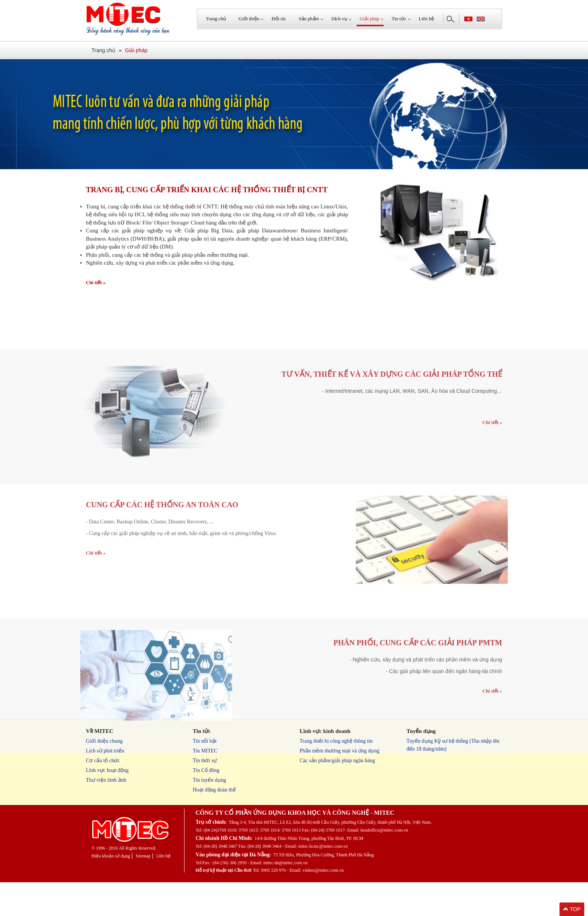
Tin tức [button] (399, 19)
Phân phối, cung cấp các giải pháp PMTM (418, 688)
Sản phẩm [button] (309, 19)
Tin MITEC (205, 751)
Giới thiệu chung (104, 741)
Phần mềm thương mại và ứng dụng (339, 751)
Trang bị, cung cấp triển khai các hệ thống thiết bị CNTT (207, 193)
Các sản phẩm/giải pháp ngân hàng (337, 761)
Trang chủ (216, 19)
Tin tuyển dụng (209, 780)
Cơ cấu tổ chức (103, 761)
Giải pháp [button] (369, 19)
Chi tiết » (96, 286)
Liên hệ (427, 19)
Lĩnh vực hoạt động (107, 770)
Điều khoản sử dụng (111, 856)
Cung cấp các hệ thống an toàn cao (162, 550)
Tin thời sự (205, 761)
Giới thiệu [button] (249, 19)
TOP (572, 909)
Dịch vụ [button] (339, 19)
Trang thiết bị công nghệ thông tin (336, 741)
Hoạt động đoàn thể (214, 790)
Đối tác (279, 19)
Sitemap (143, 856)
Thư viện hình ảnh (106, 780)
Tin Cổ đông (206, 770)
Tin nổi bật (205, 741)
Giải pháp (136, 50)
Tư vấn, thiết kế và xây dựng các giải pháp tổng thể (392, 420)
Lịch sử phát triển (105, 751)
